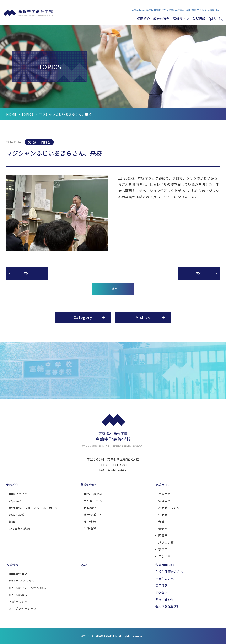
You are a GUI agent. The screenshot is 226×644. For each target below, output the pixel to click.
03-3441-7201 (117, 465)
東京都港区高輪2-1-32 (123, 459)
